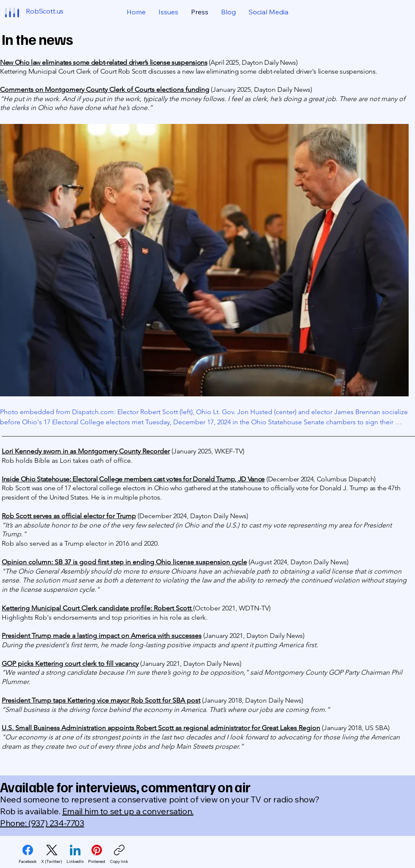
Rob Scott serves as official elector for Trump (69, 516)
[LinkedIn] (75, 854)
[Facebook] (28, 854)
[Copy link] (119, 854)
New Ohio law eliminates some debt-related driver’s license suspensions (104, 62)
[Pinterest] (97, 854)
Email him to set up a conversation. (128, 811)
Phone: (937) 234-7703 (42, 823)
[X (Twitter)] (52, 854)
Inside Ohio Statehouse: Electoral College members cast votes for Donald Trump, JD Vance (133, 479)
